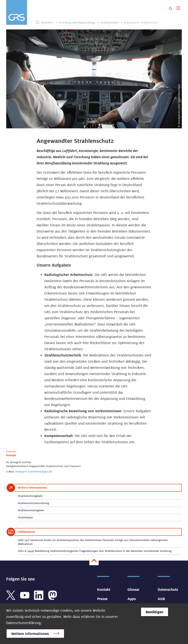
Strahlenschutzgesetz (30, 496)
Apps (132, 599)
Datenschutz (168, 589)
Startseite (47, 22)
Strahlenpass (25, 517)
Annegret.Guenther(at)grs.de (34, 471)
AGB (161, 599)
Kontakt (104, 589)
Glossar (133, 589)
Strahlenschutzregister (31, 510)
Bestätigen (155, 612)
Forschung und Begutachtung (77, 22)
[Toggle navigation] (178, 9)
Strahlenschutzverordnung (33, 503)
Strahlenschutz (109, 22)
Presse (102, 599)
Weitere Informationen (30, 634)
